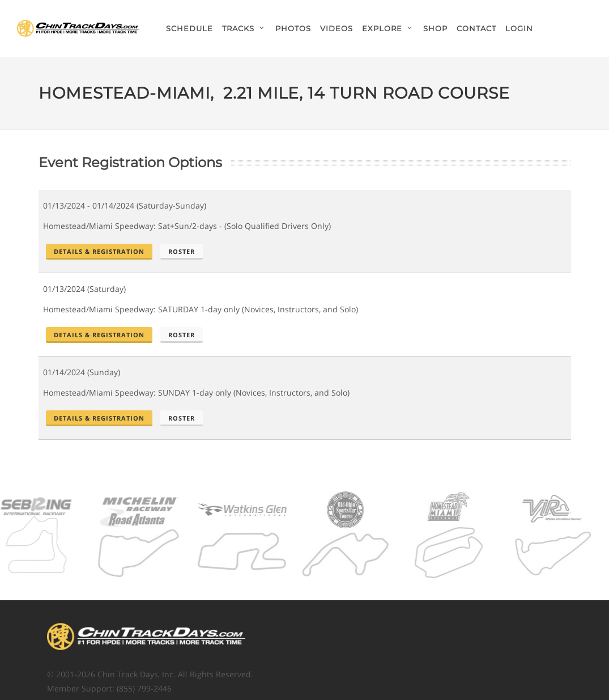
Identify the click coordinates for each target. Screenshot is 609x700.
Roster (182, 251)
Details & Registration (99, 251)
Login (519, 28)
